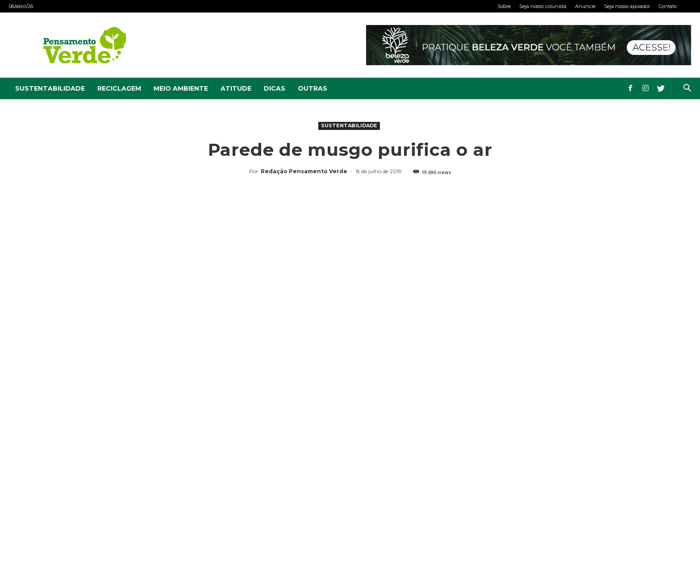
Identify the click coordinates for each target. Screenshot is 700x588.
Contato (668, 6)
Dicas (275, 88)
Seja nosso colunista (543, 6)
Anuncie (585, 6)
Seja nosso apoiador (627, 6)
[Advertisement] (350, 245)
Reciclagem (119, 88)
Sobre (504, 6)
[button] (687, 89)
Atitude (236, 88)
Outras (312, 88)
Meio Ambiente (181, 88)
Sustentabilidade (50, 88)
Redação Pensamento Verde (304, 171)
